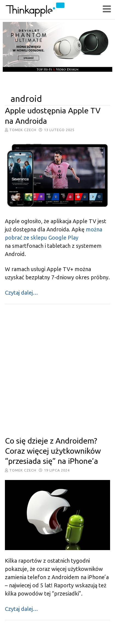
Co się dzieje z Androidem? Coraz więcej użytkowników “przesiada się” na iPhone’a (53, 451)
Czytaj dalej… (21, 293)
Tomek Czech (23, 130)
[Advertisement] (57, 370)
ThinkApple (53, 10)
